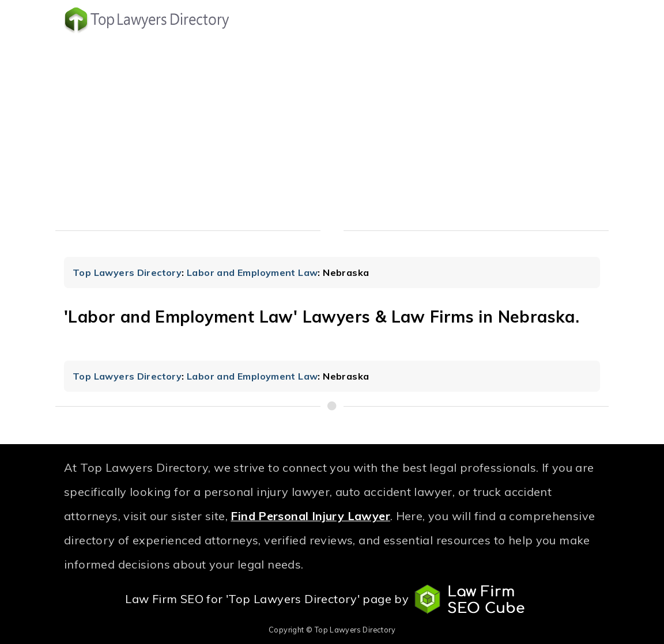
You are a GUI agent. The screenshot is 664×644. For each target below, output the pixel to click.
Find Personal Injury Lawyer (310, 516)
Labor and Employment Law (252, 272)
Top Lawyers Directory (127, 272)
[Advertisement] (332, 135)
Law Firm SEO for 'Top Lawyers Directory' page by (332, 600)
